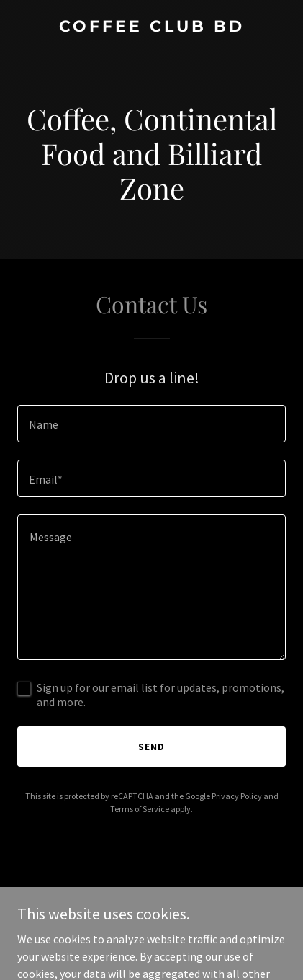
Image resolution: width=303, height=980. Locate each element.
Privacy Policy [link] (237, 796)
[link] (151, 27)
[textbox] (151, 424)
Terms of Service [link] (140, 809)
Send (151, 747)
